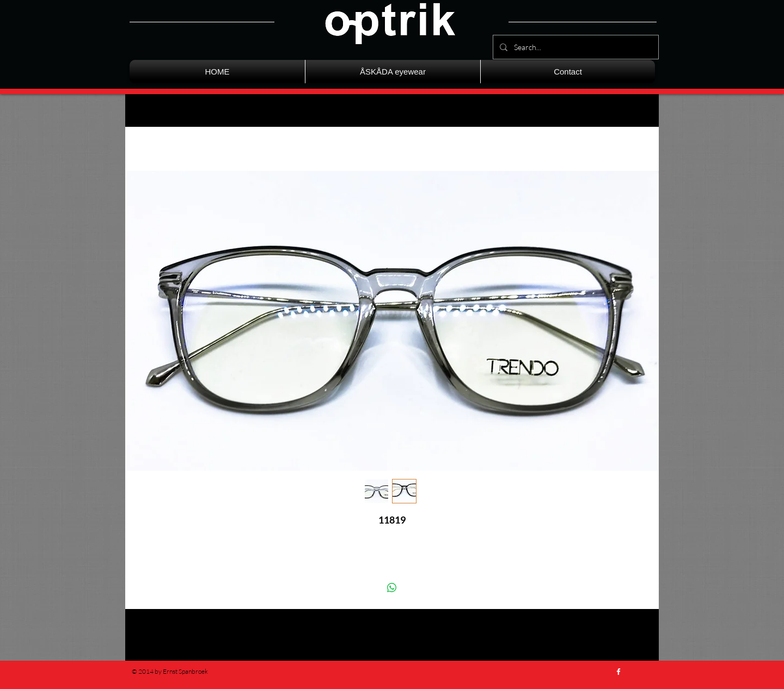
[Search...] (575, 47)
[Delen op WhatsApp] (392, 588)
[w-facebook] (618, 672)
